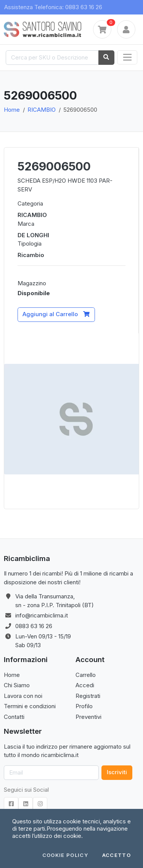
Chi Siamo (17, 685)
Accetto (116, 855)
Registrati (88, 696)
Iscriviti (117, 772)
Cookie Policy (65, 855)
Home (12, 110)
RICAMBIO (42, 110)
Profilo (84, 706)
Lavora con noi (23, 696)
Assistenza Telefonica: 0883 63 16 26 (53, 7)
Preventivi (88, 717)
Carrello (86, 675)
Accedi (85, 685)
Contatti (14, 717)
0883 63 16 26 (34, 626)
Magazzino (32, 283)
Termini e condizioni (30, 706)
